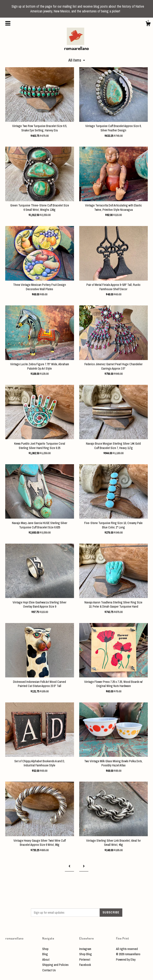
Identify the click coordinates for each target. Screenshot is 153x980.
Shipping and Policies (55, 965)
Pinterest (85, 960)
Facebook (85, 965)
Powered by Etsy (126, 960)
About (46, 960)
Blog (45, 954)
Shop (45, 949)
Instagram (85, 949)
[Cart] (148, 24)
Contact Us (49, 970)
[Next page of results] (84, 866)
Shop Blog (86, 954)
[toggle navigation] (8, 23)
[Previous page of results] (69, 866)
